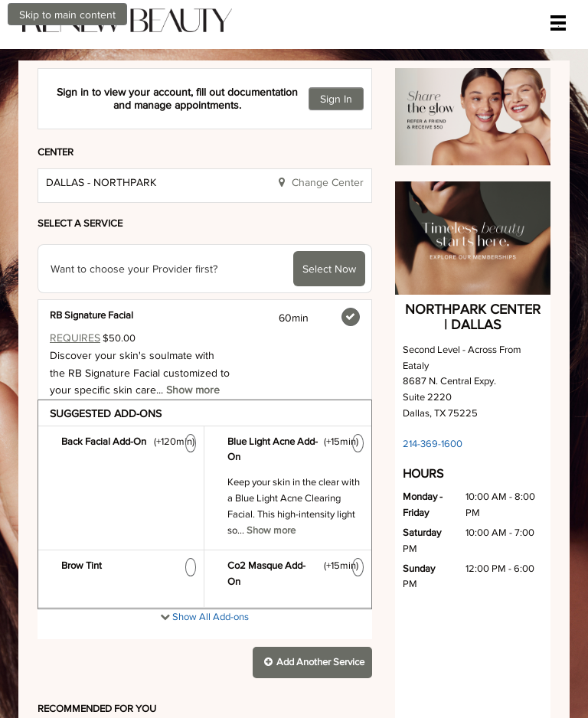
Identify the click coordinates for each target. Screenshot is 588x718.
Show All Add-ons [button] (209, 595)
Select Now (329, 247)
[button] (312, 641)
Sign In (336, 77)
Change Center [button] (326, 161)
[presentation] (205, 685)
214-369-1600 (433, 422)
